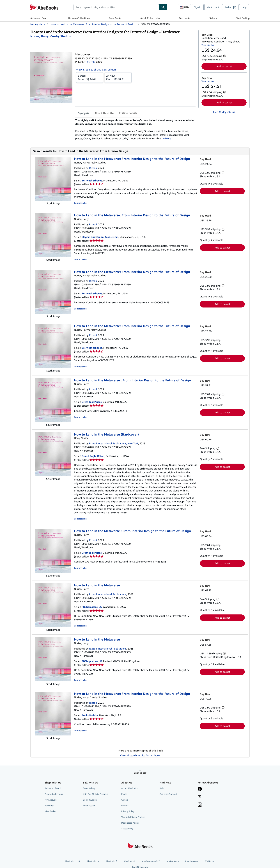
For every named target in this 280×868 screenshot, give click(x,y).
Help (244, 7)
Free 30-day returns (224, 112)
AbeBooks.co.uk (73, 861)
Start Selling (243, 18)
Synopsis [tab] (84, 113)
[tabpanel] (135, 129)
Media (124, 794)
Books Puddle (90, 715)
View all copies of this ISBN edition (96, 70)
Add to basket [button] (224, 66)
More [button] (168, 138)
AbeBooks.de (93, 861)
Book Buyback (90, 800)
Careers (125, 800)
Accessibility (127, 829)
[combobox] (116, 7)
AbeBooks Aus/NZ (151, 861)
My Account (213, 7)
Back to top (140, 773)
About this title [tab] (104, 113)
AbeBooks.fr (112, 861)
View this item (208, 45)
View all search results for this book (140, 755)
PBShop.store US (92, 607)
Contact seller (81, 203)
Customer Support (168, 794)
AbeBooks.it (130, 861)
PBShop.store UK (92, 661)
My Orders (50, 806)
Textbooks (185, 18)
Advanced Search (40, 18)
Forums (125, 806)
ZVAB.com (210, 861)
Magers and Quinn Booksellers (100, 237)
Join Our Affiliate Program (96, 794)
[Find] (163, 7)
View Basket (51, 811)
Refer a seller (89, 806)
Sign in (198, 7)
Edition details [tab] (128, 113)
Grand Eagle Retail (93, 456)
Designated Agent (130, 823)
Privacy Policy (128, 811)
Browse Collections (79, 18)
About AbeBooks (129, 788)
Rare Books (115, 18)
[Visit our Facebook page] (200, 789)
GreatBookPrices (92, 402)
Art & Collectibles (150, 18)
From (90, 77)
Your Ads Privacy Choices (133, 817)
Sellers (213, 18)
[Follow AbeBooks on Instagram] (200, 805)
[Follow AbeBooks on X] (200, 797)
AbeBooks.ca (173, 861)
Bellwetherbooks (92, 180)
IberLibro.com (192, 861)
